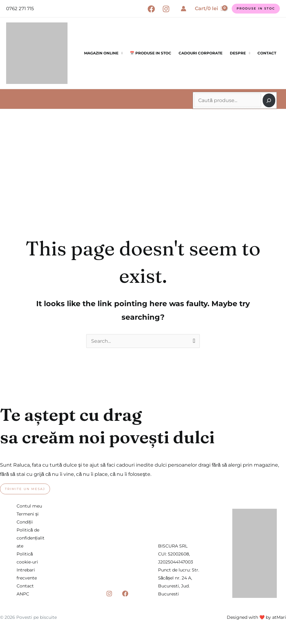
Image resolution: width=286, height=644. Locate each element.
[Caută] (269, 100)
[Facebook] (151, 9)
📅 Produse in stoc (151, 53)
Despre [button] (238, 53)
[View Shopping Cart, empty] (209, 9)
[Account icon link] (184, 9)
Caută (195, 90)
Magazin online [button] (101, 53)
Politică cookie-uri (27, 558)
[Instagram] (166, 9)
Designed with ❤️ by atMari (256, 617)
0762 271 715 (20, 8)
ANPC (23, 594)
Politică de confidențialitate (31, 538)
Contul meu (29, 506)
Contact (267, 53)
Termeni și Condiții (28, 518)
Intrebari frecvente (27, 574)
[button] (256, 9)
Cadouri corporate (201, 53)
